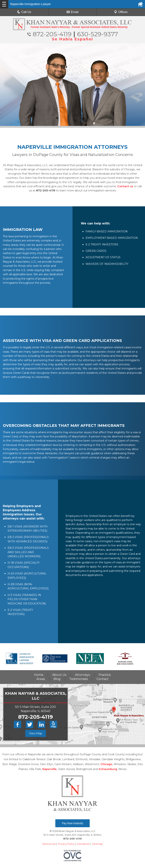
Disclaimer (83, 844)
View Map (36, 733)
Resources (49, 844)
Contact (103, 679)
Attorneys (82, 675)
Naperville (49, 769)
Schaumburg (108, 769)
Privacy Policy (66, 844)
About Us (59, 675)
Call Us (24, 12)
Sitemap (97, 844)
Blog (57, 679)
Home (39, 675)
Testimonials (79, 679)
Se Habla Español (72, 39)
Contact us (125, 186)
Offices (121, 12)
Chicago (106, 764)
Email (72, 12)
